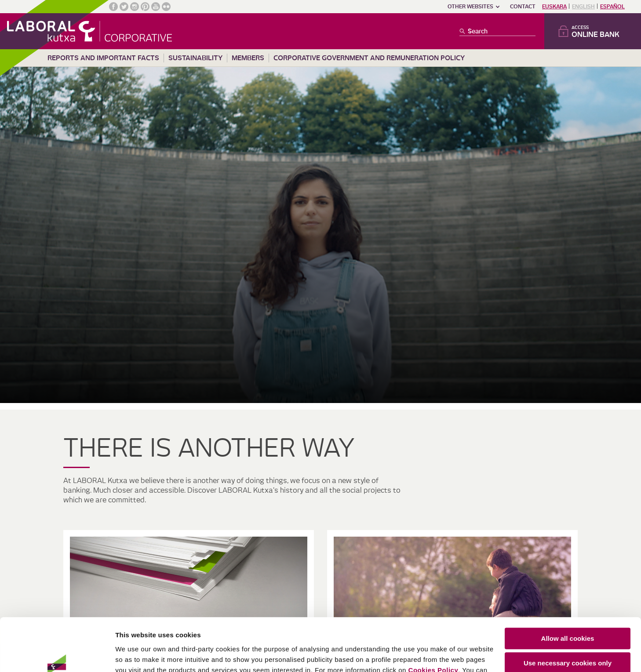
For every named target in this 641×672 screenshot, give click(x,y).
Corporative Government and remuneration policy (369, 58)
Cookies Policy (433, 630)
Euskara (554, 7)
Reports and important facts (103, 58)
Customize (568, 648)
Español (612, 7)
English (583, 7)
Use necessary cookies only (568, 623)
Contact (523, 7)
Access (599, 32)
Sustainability (195, 58)
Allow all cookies (568, 598)
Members (248, 58)
